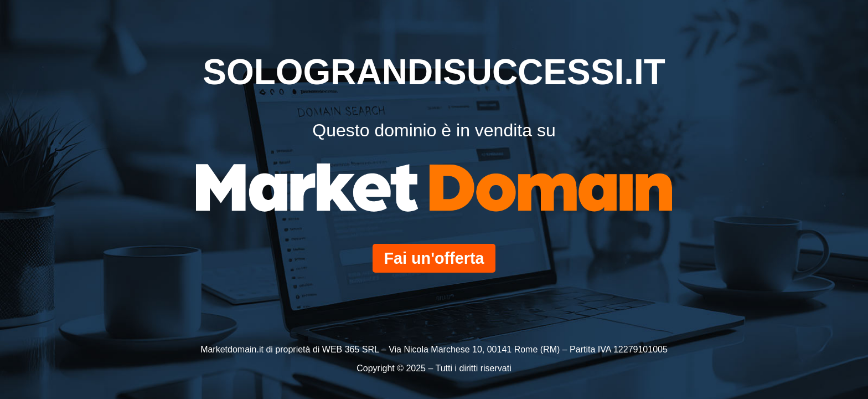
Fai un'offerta (434, 258)
